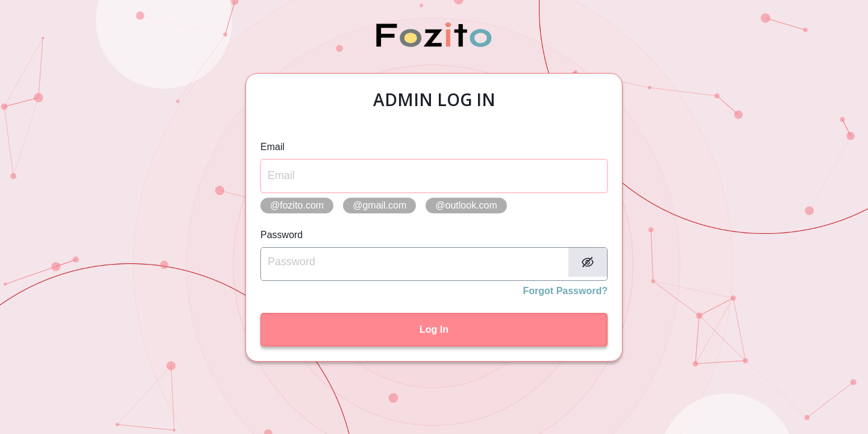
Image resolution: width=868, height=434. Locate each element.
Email (272, 147)
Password (281, 235)
